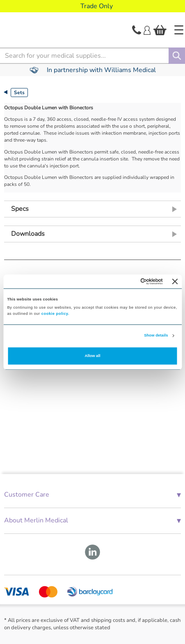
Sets (19, 93)
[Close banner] (175, 281)
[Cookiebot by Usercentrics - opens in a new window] (127, 281)
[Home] (179, 30)
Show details (156, 336)
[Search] (177, 56)
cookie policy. (55, 314)
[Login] (147, 29)
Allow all (93, 356)
